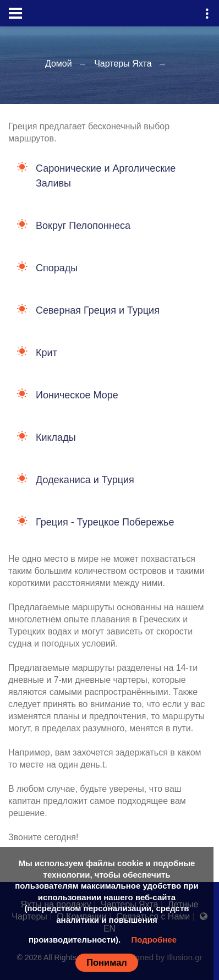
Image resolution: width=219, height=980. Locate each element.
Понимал (107, 962)
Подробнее (154, 940)
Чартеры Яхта (123, 64)
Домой (59, 64)
